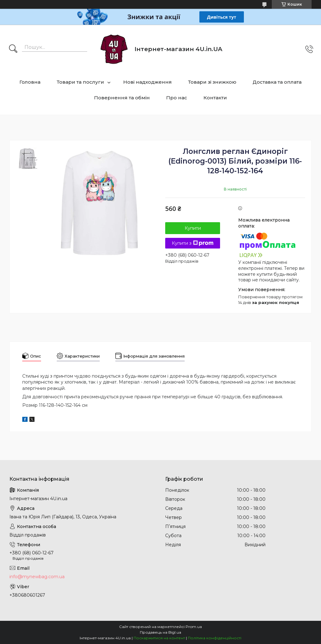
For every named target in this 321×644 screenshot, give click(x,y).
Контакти (215, 98)
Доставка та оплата (277, 82)
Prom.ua (194, 627)
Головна (30, 82)
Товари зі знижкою (212, 82)
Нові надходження (147, 82)
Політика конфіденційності (215, 638)
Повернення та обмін (122, 98)
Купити (193, 228)
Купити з (193, 243)
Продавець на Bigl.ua (160, 632)
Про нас (177, 98)
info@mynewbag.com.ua (37, 577)
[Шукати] (13, 49)
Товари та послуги (80, 82)
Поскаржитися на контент (159, 638)
